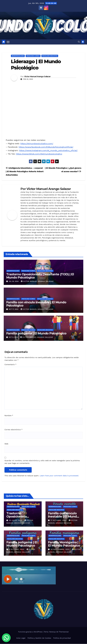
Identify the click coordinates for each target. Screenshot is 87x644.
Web (6, 444)
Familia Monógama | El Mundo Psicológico (64, 544)
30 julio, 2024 (16, 521)
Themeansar (64, 632)
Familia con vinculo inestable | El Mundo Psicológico (36, 304)
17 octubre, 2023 (59, 521)
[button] (79, 42)
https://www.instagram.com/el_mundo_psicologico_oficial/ (48, 151)
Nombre (9, 416)
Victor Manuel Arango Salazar (37, 77)
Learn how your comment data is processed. (59, 476)
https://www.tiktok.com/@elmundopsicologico (39, 154)
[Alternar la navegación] (42, 42)
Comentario (10, 365)
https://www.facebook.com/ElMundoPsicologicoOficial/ (46, 147)
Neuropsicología (18, 56)
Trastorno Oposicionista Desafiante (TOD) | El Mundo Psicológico (40, 276)
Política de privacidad (62, 638)
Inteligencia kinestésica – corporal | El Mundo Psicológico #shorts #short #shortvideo (25, 172)
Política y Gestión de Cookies (39, 638)
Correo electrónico (13, 430)
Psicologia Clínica (33, 56)
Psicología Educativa (50, 56)
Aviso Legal (21, 638)
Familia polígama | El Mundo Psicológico (36, 334)
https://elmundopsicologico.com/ (37, 144)
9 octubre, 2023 (17, 550)
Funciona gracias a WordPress (31, 632)
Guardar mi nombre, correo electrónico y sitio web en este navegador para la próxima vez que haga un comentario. (42, 462)
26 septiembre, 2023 (60, 550)
